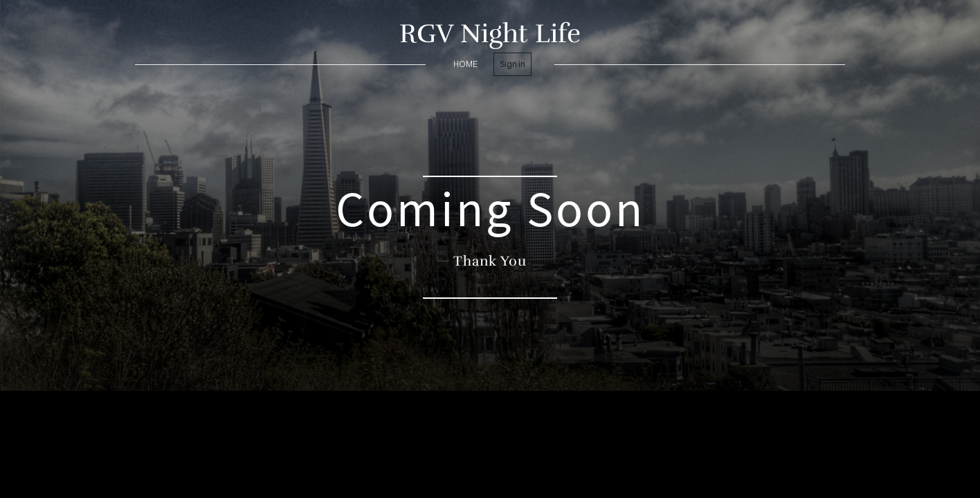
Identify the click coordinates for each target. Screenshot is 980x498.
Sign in (512, 64)
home (465, 64)
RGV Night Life (490, 34)
